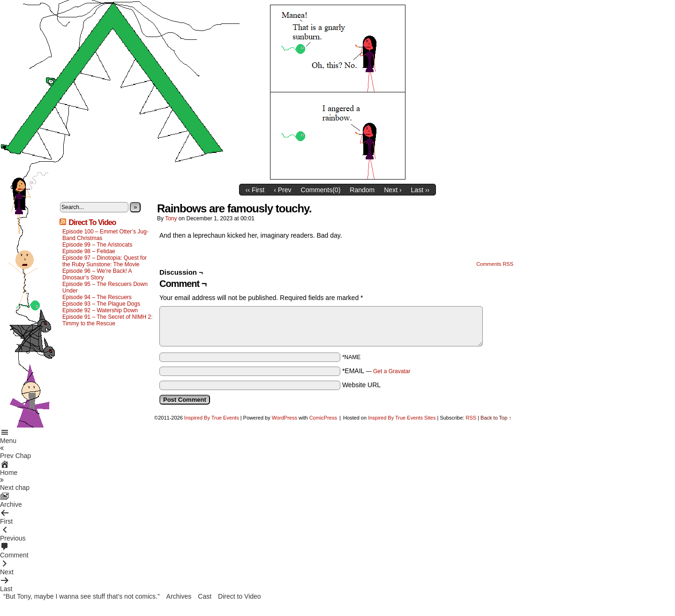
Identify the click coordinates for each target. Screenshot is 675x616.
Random (362, 190)
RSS (471, 418)
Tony (171, 218)
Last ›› (420, 190)
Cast (205, 596)
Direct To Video (92, 222)
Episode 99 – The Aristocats (97, 245)
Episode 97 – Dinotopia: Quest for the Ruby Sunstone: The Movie (105, 261)
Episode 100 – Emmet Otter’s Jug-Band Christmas (105, 235)
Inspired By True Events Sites (402, 418)
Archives (179, 596)
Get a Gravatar (392, 371)
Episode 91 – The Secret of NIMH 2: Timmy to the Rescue (108, 320)
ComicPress (323, 418)
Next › (393, 190)
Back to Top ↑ (496, 418)
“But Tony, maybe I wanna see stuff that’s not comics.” (82, 596)
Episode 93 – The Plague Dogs (101, 304)
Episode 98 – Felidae (89, 251)
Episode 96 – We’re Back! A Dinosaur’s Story (97, 274)
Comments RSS (495, 264)
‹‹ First (255, 190)
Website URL (361, 385)
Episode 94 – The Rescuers (97, 297)
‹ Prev (282, 190)
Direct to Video (240, 596)
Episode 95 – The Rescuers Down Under (105, 287)
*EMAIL (376, 371)
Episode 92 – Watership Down (100, 310)
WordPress (285, 418)
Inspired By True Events (212, 418)
